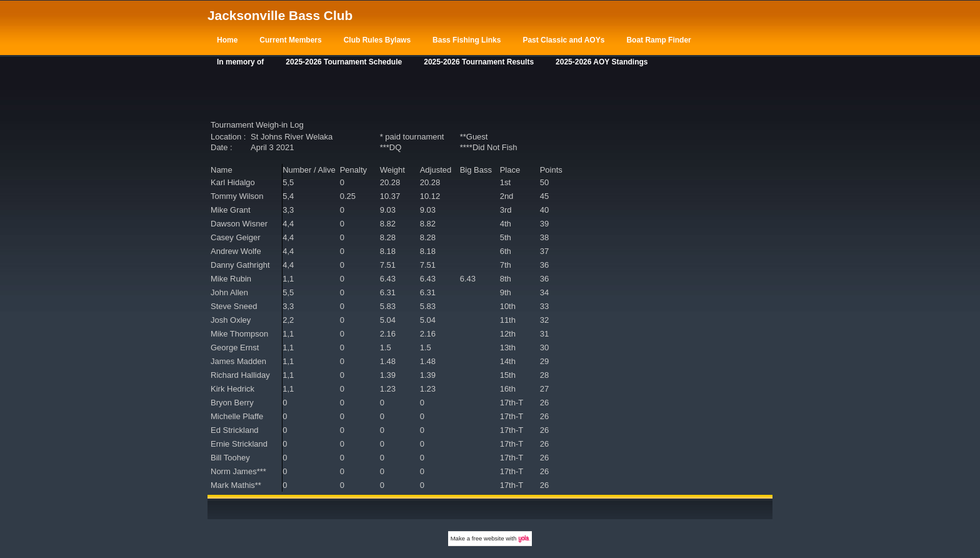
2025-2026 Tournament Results (479, 62)
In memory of (240, 62)
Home (227, 40)
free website (488, 538)
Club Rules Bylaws (377, 40)
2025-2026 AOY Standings (602, 62)
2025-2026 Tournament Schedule (344, 62)
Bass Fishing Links (467, 40)
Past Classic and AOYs (563, 40)
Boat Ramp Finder (658, 40)
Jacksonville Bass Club (280, 15)
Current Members (290, 40)
